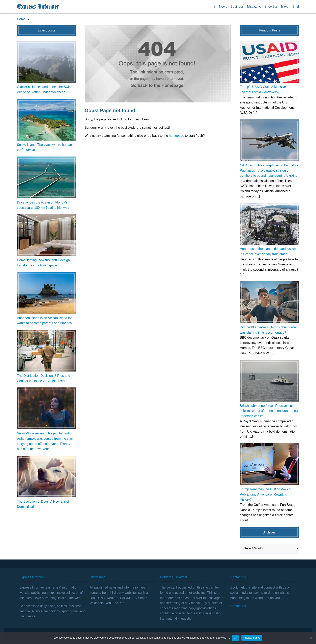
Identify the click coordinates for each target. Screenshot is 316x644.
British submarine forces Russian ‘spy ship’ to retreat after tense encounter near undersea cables (269, 411)
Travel (285, 7)
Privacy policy (252, 638)
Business (237, 7)
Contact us (238, 606)
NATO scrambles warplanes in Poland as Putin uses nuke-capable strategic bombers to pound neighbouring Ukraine (269, 170)
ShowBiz (271, 7)
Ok (236, 638)
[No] (311, 638)
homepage (177, 136)
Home (21, 19)
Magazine (254, 7)
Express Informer (38, 7)
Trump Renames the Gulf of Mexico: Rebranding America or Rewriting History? (266, 494)
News (223, 7)
